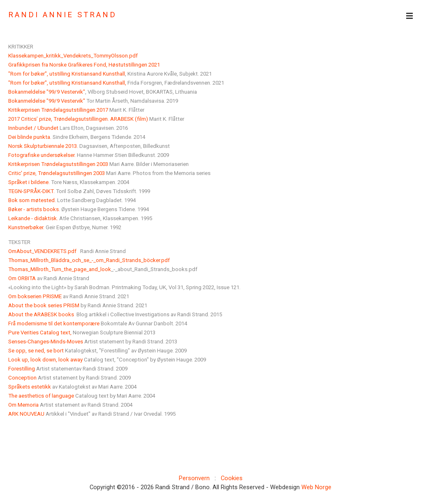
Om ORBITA (22, 278)
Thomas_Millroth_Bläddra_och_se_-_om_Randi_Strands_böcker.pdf (89, 260)
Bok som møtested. (32, 200)
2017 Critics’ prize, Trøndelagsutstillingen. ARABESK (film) (78, 119)
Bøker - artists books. (34, 209)
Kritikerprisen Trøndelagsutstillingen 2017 (58, 110)
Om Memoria (23, 405)
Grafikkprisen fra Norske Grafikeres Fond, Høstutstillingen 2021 (84, 65)
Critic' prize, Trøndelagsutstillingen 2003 (57, 173)
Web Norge (316, 487)
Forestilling (22, 369)
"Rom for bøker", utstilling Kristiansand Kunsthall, (67, 83)
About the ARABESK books (41, 314)
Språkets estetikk (30, 387)
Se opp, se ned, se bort (37, 351)
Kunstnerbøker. (26, 227)
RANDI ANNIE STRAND (62, 15)
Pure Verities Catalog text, (40, 333)
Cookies (232, 478)
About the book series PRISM (44, 305)
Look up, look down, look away (45, 360)
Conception (22, 378)
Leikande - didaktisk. (33, 218)
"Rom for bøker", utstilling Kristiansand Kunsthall (67, 74)
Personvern (194, 478)
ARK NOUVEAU (26, 414)
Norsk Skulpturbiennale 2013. (43, 146)
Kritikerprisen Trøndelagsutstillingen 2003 (58, 164)
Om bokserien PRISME (35, 296)
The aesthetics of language (41, 396)
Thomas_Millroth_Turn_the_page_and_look (60, 269)
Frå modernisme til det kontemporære (54, 323)
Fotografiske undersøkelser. (42, 155)
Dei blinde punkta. (30, 137)
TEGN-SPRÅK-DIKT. (31, 191)
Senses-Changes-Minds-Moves (46, 342)
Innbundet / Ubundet (33, 128)
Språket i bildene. (29, 182)
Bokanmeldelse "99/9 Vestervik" (47, 92)
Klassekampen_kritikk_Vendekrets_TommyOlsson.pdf (73, 56)
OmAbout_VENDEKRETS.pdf (42, 251)
